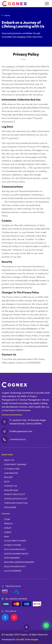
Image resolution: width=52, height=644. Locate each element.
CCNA (7, 519)
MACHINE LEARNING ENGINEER (19, 562)
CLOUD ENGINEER (13, 571)
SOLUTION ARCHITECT (15, 549)
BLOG (7, 482)
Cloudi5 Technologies (27, 639)
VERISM (8, 532)
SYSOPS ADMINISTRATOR (16, 554)
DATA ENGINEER (12, 558)
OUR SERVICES (11, 473)
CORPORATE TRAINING (15, 464)
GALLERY (8, 477)
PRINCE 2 (8, 524)
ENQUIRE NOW (11, 490)
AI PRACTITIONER (12, 545)
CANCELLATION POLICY (16, 499)
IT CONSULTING (12, 469)
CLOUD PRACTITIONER (15, 541)
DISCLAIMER (10, 507)
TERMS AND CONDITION (16, 503)
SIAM (6, 537)
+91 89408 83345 (18, 440)
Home (7, 15)
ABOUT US (9, 460)
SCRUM (8, 528)
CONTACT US (10, 486)
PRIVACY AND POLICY (15, 494)
